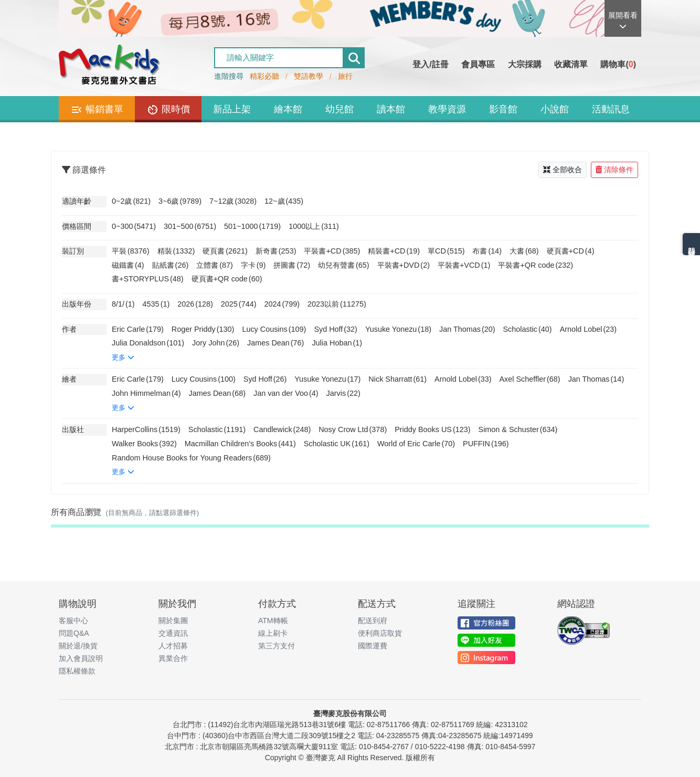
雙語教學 (309, 76)
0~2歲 (131, 201)
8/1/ (123, 304)
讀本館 (391, 109)
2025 (239, 304)
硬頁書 (225, 251)
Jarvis (343, 393)
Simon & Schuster (518, 429)
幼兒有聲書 (344, 265)
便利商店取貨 (380, 633)
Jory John (216, 343)
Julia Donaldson (148, 343)
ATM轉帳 (273, 621)
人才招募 (173, 646)
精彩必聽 (264, 76)
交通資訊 (173, 633)
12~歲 (284, 201)
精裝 (176, 251)
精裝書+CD (394, 251)
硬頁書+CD (571, 251)
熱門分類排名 (692, 244)
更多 (123, 357)
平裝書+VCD (464, 265)
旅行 (345, 76)
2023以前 (337, 304)
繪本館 (288, 109)
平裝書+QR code (535, 265)
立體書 (215, 265)
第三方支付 (277, 646)
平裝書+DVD (404, 265)
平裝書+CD (332, 251)
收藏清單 (571, 64)
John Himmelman (146, 393)
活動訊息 (611, 109)
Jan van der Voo (286, 393)
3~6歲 (180, 201)
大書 (524, 251)
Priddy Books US (432, 429)
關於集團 (173, 621)
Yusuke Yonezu (398, 329)
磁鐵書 (128, 265)
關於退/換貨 (78, 646)
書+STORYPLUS (148, 279)
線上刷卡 (273, 633)
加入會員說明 (81, 658)
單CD (446, 251)
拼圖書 (292, 265)
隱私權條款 (77, 671)
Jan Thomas (467, 329)
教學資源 (447, 109)
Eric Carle (138, 329)
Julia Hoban (337, 343)
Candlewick (282, 429)
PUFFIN (486, 444)
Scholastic (527, 329)
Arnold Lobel (588, 329)
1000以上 (314, 226)
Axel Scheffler (530, 379)
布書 (487, 251)
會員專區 (478, 64)
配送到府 (373, 621)
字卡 (253, 265)
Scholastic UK (337, 444)
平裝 (131, 251)
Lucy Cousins (274, 329)
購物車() (618, 64)
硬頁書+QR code (227, 279)
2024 (282, 304)
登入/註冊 (430, 64)
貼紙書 (171, 265)
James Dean (275, 343)
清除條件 (614, 170)
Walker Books (144, 444)
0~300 (134, 226)
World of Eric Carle (416, 444)
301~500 (190, 226)
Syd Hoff (336, 329)
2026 (195, 304)
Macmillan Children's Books (240, 444)
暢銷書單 (97, 110)
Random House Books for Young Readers (191, 458)
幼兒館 (340, 109)
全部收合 (563, 170)
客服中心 (73, 621)
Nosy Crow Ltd (353, 429)
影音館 (503, 109)
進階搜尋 (229, 76)
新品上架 (232, 109)
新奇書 (276, 251)
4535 (156, 304)
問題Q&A (74, 633)
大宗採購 (525, 64)
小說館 (555, 109)
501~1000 (252, 226)
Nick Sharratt (397, 379)
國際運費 (373, 646)
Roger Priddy (203, 329)
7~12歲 (233, 201)
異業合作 (173, 658)
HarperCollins (146, 429)
